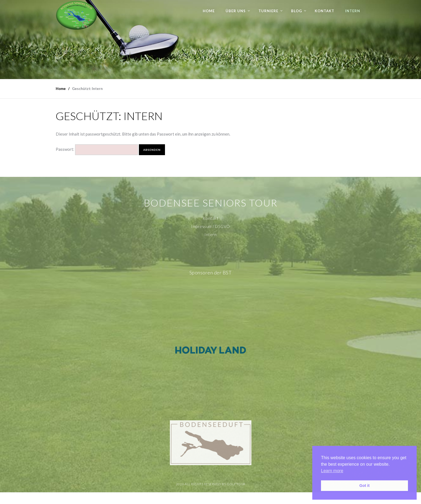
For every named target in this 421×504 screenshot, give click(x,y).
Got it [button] (364, 486)
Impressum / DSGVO (211, 226)
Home (209, 11)
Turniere (268, 11)
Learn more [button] (332, 471)
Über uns (236, 11)
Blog (297, 11)
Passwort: (97, 150)
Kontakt (325, 11)
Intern (353, 11)
